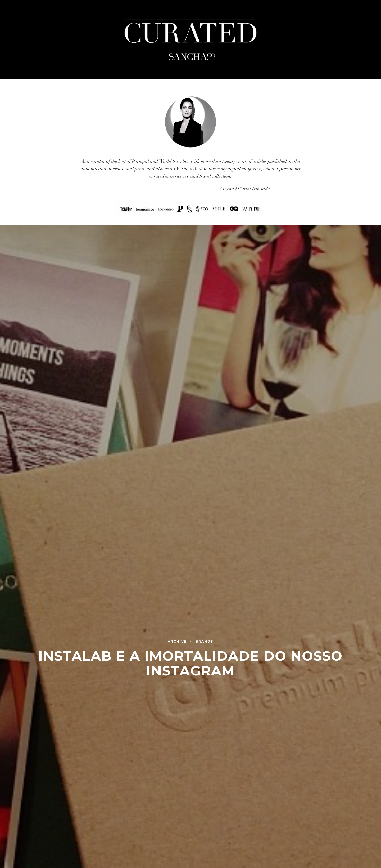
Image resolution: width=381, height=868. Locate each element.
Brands (204, 641)
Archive (178, 641)
